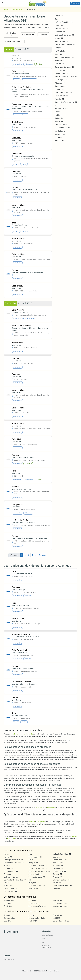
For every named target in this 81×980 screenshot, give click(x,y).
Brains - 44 (59, 118)
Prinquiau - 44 (60, 83)
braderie (74, 837)
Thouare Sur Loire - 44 (63, 96)
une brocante (16, 734)
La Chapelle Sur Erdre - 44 (64, 35)
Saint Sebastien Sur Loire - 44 (66, 77)
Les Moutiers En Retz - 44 (64, 128)
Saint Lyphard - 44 (61, 86)
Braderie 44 (43, 34)
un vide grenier (28, 734)
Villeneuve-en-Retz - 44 (63, 109)
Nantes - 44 (59, 16)
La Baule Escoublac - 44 (64, 22)
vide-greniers (52, 808)
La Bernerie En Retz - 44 (63, 93)
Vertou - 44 (59, 38)
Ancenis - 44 (59, 99)
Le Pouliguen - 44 (61, 80)
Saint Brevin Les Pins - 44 (64, 57)
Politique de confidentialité (46, 947)
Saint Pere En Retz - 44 (63, 125)
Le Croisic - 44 (60, 70)
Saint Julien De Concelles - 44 (66, 102)
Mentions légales (47, 935)
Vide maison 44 (28, 34)
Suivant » (43, 555)
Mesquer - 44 (60, 48)
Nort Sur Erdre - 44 (61, 51)
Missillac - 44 (60, 134)
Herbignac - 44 (60, 115)
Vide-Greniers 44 (11, 34)
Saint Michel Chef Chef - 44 (65, 45)
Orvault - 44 (59, 112)
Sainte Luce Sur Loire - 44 (64, 67)
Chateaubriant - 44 (62, 73)
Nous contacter (9, 960)
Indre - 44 (58, 105)
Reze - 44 (58, 19)
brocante (32, 822)
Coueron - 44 (59, 64)
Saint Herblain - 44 (62, 41)
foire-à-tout (11, 839)
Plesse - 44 (59, 121)
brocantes (39, 808)
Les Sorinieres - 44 (62, 131)
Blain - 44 (58, 54)
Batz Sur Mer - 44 (61, 141)
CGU (43, 939)
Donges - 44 (59, 89)
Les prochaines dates (13, 41)
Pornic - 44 (59, 25)
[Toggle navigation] (3, 3)
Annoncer (75, 3)
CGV (43, 942)
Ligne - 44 (58, 137)
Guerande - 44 (60, 32)
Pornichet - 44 (60, 61)
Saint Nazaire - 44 (61, 29)
